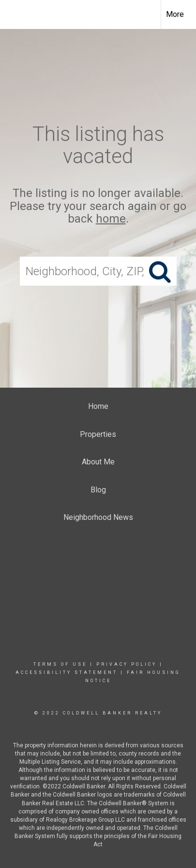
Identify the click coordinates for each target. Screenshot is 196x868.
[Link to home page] (16, 14)
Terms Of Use (60, 664)
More (175, 14)
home (111, 219)
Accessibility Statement (67, 672)
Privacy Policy (127, 664)
